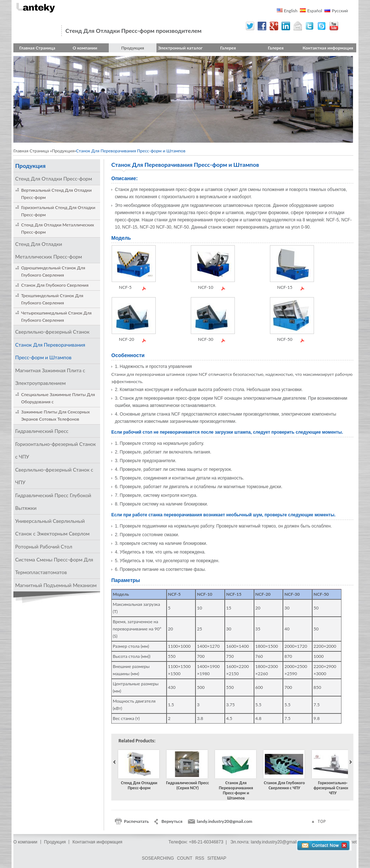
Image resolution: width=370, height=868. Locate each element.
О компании (85, 48)
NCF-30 (206, 339)
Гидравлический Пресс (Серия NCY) (188, 771)
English (291, 11)
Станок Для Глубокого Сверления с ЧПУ (284, 771)
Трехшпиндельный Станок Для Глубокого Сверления (52, 299)
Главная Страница (37, 48)
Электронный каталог (180, 48)
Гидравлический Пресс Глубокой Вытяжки (53, 502)
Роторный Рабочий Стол (44, 546)
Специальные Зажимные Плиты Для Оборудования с (58, 398)
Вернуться (172, 821)
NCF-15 (285, 287)
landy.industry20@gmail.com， (281, 842)
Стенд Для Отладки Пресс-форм (54, 179)
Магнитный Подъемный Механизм (56, 585)
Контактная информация (328, 48)
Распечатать (136, 821)
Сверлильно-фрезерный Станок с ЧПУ (54, 476)
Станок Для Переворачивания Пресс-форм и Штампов (50, 351)
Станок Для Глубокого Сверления (55, 285)
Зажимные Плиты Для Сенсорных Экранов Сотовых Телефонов (56, 415)
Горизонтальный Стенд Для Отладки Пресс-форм (58, 211)
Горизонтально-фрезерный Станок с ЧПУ (55, 450)
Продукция (132, 48)
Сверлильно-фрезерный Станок (52, 332)
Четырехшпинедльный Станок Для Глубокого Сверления (57, 316)
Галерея (228, 48)
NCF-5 (125, 287)
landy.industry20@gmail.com (225, 821)
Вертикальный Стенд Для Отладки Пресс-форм (57, 194)
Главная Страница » (33, 151)
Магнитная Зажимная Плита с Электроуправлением (50, 377)
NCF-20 (126, 339)
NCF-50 (285, 339)
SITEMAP (217, 858)
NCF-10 (206, 287)
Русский (340, 11)
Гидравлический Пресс (42, 431)
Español (315, 11)
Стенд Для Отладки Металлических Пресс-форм (58, 228)
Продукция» (64, 151)
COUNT (185, 858)
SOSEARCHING (158, 858)
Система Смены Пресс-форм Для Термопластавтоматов (54, 566)
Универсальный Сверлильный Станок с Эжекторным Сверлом (52, 527)
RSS (200, 858)
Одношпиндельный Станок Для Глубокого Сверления (53, 271)
